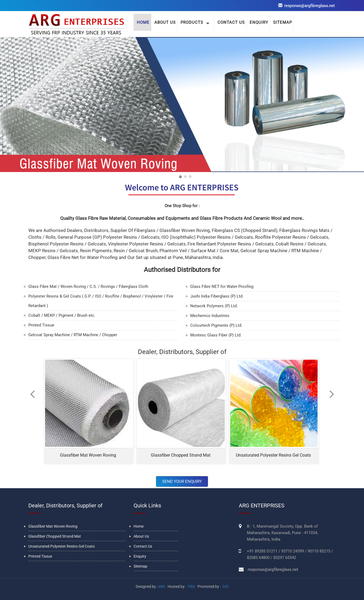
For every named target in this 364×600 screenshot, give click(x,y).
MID (162, 586)
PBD (191, 586)
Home (139, 526)
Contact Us (143, 546)
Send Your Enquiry (182, 481)
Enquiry (140, 556)
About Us (165, 22)
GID (225, 586)
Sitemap (140, 566)
